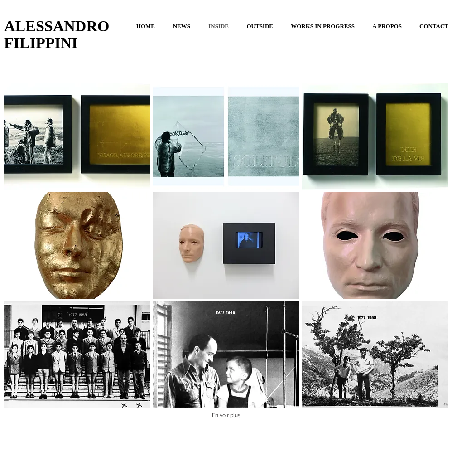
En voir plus (226, 415)
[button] (77, 136)
